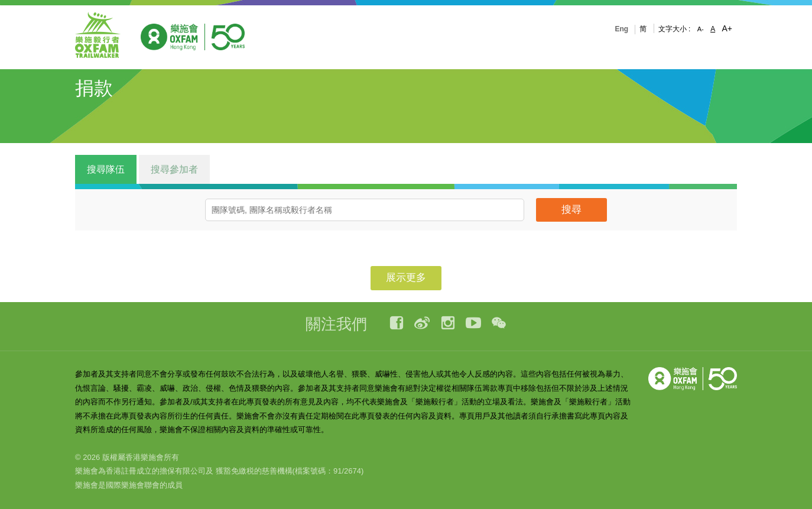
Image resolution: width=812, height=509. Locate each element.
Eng (621, 29)
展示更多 (406, 278)
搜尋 (571, 210)
